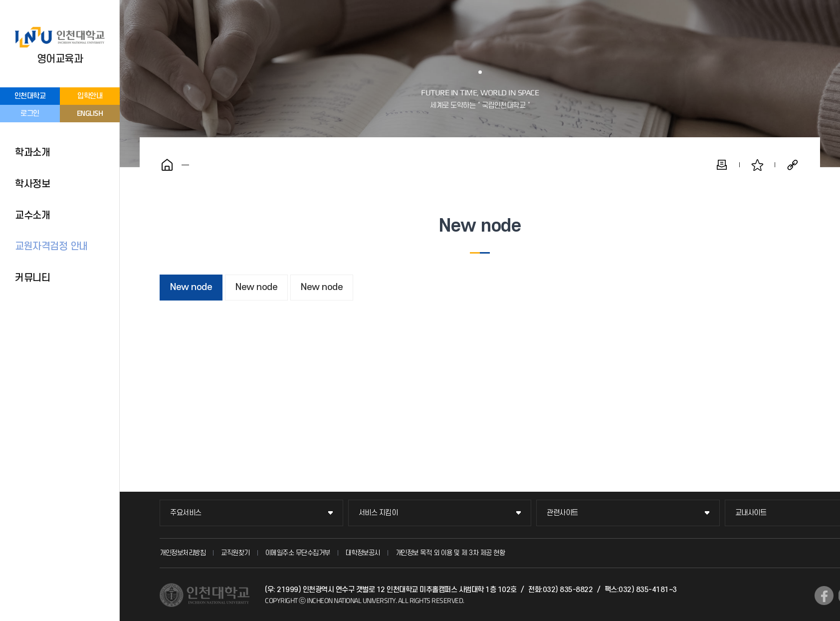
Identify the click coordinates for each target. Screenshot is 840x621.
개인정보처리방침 (183, 553)
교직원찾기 (235, 553)
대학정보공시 (363, 553)
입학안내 (90, 96)
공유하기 (793, 165)
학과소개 (32, 153)
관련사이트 (562, 513)
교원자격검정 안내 (51, 247)
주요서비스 (186, 513)
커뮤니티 (32, 278)
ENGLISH (90, 113)
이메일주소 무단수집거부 (298, 553)
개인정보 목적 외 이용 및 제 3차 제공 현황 (450, 553)
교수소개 (32, 216)
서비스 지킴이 (378, 513)
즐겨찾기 (757, 165)
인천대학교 (30, 96)
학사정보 (32, 184)
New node (191, 287)
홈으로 (167, 165)
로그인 (30, 114)
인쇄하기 (722, 165)
